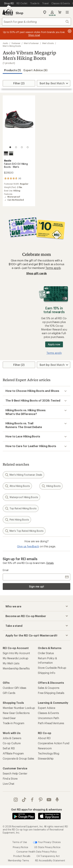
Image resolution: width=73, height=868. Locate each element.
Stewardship (46, 758)
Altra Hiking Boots (17, 486)
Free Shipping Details (51, 693)
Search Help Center (15, 773)
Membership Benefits (16, 668)
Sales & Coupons (49, 688)
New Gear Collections (16, 713)
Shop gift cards (37, 273)
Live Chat (9, 784)
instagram (16, 800)
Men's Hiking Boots (12, 46)
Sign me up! (36, 586)
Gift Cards (9, 693)
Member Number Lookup (19, 708)
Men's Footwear (31, 43)
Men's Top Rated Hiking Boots (24, 531)
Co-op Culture (12, 743)
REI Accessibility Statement (50, 853)
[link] (19, 123)
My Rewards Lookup (16, 658)
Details (50, 563)
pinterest (41, 800)
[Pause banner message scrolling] (69, 31)
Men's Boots (48, 43)
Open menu (67, 12)
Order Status (46, 653)
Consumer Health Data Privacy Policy (36, 845)
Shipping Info (47, 673)
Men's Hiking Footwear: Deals (23, 475)
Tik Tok (24, 800)
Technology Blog (49, 753)
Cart (60, 12)
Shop (19, 13)
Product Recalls (22, 849)
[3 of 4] (22, 147)
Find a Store (10, 778)
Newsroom (45, 748)
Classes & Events (48, 713)
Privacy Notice (21, 840)
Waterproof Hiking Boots (21, 497)
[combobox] (36, 22)
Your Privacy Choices (47, 835)
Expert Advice (47, 708)
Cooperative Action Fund (54, 743)
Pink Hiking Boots (17, 520)
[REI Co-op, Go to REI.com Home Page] (8, 12)
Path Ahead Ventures (51, 723)
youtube (49, 800)
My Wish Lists (11, 663)
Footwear (16, 43)
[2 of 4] (16, 147)
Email (6, 570)
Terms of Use (20, 835)
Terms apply (53, 268)
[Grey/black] (6, 153)
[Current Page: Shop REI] (9, 3)
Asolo (5, 43)
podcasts (57, 800)
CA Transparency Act (48, 849)
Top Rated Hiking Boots (21, 508)
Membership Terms (19, 853)
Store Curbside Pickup (52, 668)
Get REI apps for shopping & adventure (36, 809)
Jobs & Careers (12, 738)
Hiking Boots (51, 486)
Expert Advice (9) (35, 70)
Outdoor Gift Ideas (14, 688)
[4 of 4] (28, 147)
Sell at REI (9, 748)
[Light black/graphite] (11, 153)
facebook (32, 800)
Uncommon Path (48, 718)
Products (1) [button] (12, 70)
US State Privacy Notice (47, 840)
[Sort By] (54, 83)
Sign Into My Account (16, 653)
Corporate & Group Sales (18, 758)
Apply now (54, 344)
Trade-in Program (13, 723)
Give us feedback (28, 546)
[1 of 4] (10, 147)
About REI (44, 738)
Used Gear (9, 718)
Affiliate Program (13, 753)
